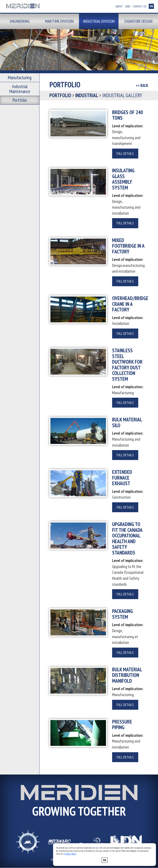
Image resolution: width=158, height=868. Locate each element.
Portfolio (20, 90)
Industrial (87, 95)
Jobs (128, 6)
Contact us (139, 6)
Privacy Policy (70, 854)
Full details (125, 154)
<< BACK (142, 85)
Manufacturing (20, 76)
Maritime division (59, 21)
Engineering (20, 21)
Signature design (138, 21)
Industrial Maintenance (20, 83)
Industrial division (99, 21)
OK (105, 860)
